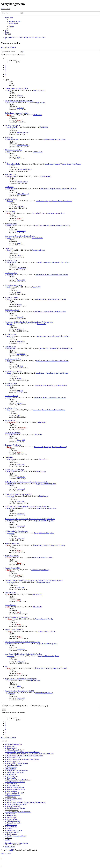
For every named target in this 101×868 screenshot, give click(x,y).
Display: (9, 706)
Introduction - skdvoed (12, 310)
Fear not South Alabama (12, 125)
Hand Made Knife (10, 174)
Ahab (8, 287)
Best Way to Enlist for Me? (13, 371)
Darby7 (9, 250)
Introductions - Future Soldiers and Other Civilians (53, 262)
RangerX (10, 324)
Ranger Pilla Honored (12, 556)
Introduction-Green (11, 334)
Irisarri (9, 299)
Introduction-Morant (11, 396)
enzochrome (11, 225)
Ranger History (40, 102)
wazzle (9, 238)
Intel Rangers (9, 138)
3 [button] (5, 67)
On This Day (9, 457)
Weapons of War (45, 176)
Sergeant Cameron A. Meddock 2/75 (16, 617)
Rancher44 (10, 275)
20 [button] (6, 75)
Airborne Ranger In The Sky (40, 570)
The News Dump (37, 238)
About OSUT (36, 287)
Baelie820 (10, 201)
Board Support (41, 422)
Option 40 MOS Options (13, 433)
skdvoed (9, 312)
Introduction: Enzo (11, 224)
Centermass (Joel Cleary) (13, 445)
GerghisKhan (11, 348)
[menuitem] (15, 21)
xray (8, 594)
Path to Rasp (9, 248)
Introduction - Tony (11, 408)
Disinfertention (11, 422)
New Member (9, 187)
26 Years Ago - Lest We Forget (14, 470)
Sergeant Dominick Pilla (12, 568)
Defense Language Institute (13, 285)
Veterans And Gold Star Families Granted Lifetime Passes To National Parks (29, 322)
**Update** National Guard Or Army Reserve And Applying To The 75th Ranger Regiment (34, 580)
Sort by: (24, 706)
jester (8, 152)
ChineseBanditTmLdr (14, 164)
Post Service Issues (39, 90)
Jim (6, 666)
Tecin (8, 410)
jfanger (9, 373)
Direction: (40, 706)
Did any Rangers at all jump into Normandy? (19, 101)
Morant (9, 398)
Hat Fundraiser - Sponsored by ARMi (17, 113)
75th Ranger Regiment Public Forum (55, 139)
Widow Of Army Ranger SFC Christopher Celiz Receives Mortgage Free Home (30, 519)
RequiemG (10, 336)
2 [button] (5, 66)
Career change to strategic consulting (16, 88)
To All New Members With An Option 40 (18, 494)
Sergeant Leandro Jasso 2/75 (14, 629)
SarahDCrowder (12, 176)
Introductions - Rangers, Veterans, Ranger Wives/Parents (63, 164)
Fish (9, 680)
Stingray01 (10, 434)
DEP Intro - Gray (10, 347)
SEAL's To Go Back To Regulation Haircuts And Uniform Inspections (27, 506)
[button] (5, 58)
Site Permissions (10, 420)
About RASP (38, 434)
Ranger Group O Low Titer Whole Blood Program (21, 679)
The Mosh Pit (38, 115)
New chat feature (10, 593)
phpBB (11, 850)
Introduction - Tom (11, 261)
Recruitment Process (38, 250)
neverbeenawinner (12, 139)
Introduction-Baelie (11, 199)
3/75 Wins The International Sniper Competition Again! (22, 642)
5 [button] (5, 71)
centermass (10, 459)
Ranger (9, 115)
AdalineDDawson (12, 189)
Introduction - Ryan (11, 273)
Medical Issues (38, 152)
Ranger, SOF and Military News (46, 484)
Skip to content (6, 9)
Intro (6, 162)
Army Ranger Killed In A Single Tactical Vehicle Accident (23, 654)
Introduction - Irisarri (11, 297)
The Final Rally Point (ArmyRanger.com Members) (48, 213)
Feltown (9, 90)
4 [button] (5, 69)
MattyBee (10, 102)
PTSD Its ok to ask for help (13, 150)
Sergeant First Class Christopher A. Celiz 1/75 (19, 691)
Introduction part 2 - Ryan (13, 359)
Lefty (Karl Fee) (10, 211)
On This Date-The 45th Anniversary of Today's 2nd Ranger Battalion (27, 482)
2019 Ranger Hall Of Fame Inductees (17, 531)
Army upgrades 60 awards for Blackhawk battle (20, 236)
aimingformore (11, 262)
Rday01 (9, 361)
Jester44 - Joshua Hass (12, 543)
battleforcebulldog (12, 127)
